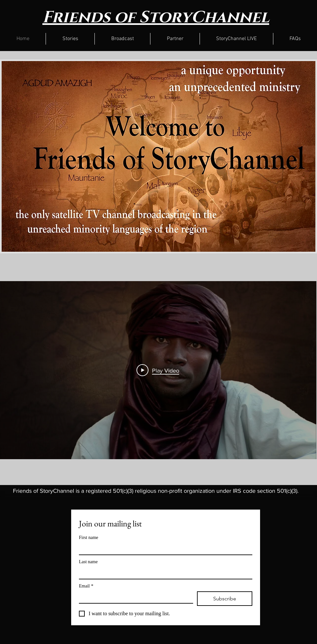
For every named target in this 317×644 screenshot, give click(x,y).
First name (89, 538)
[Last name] (164, 573)
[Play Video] (158, 370)
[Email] (134, 597)
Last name (88, 562)
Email (86, 586)
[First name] (164, 549)
